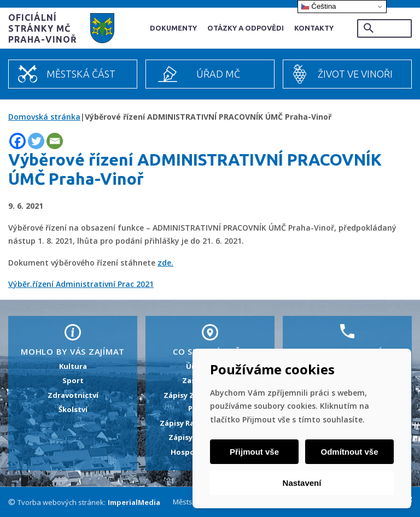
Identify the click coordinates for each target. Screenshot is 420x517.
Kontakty (314, 28)
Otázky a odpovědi (246, 28)
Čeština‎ (319, 7)
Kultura (73, 366)
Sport (73, 380)
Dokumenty (173, 28)
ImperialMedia (134, 502)
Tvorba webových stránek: (62, 502)
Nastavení (302, 483)
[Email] (55, 141)
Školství (73, 409)
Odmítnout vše (349, 452)
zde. (165, 263)
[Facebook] (17, 141)
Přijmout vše (254, 452)
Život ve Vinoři (355, 74)
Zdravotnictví (73, 395)
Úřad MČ (218, 74)
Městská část (81, 74)
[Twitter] (36, 141)
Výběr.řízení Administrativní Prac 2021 (81, 284)
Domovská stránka (44, 117)
